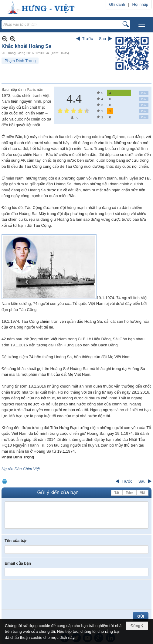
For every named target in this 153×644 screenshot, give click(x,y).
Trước (88, 39)
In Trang (5, 481)
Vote (144, 93)
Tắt (117, 493)
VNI (143, 493)
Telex (129, 493)
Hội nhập (140, 4)
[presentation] (51, 595)
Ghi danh (117, 4)
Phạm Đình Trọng (20, 61)
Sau (102, 39)
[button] (142, 25)
